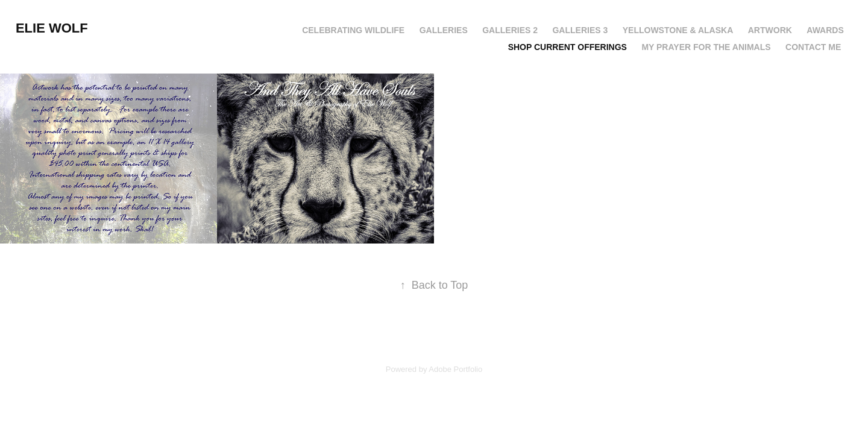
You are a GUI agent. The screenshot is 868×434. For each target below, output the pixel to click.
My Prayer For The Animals (706, 47)
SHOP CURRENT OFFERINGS (568, 47)
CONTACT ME (813, 47)
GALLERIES (444, 30)
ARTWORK (770, 30)
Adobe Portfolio (455, 369)
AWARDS (825, 30)
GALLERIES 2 (510, 30)
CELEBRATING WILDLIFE (353, 30)
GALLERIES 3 (580, 30)
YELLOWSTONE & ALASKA (678, 30)
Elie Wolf (52, 28)
